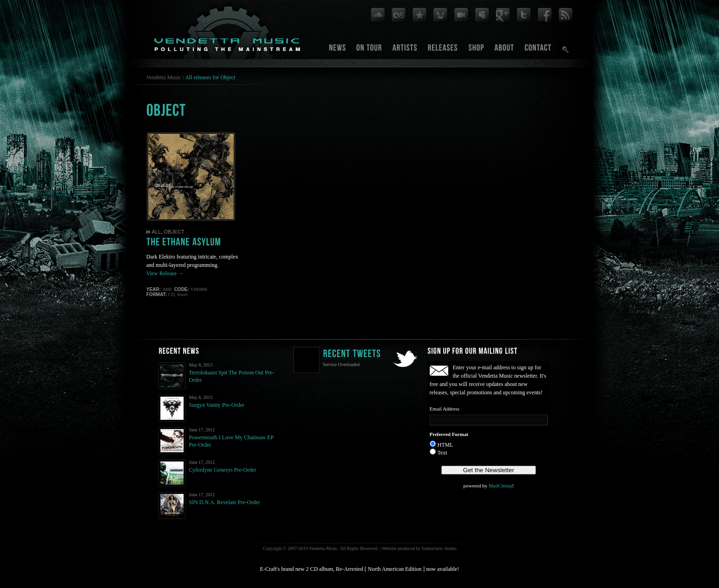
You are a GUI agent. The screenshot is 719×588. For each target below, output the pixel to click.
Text (442, 453)
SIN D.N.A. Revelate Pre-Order (225, 502)
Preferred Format (449, 434)
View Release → (165, 273)
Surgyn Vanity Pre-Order (217, 405)
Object (174, 232)
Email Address (445, 409)
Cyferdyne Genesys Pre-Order (223, 470)
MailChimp (500, 486)
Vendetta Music (164, 77)
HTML (445, 445)
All (156, 232)
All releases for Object (210, 77)
